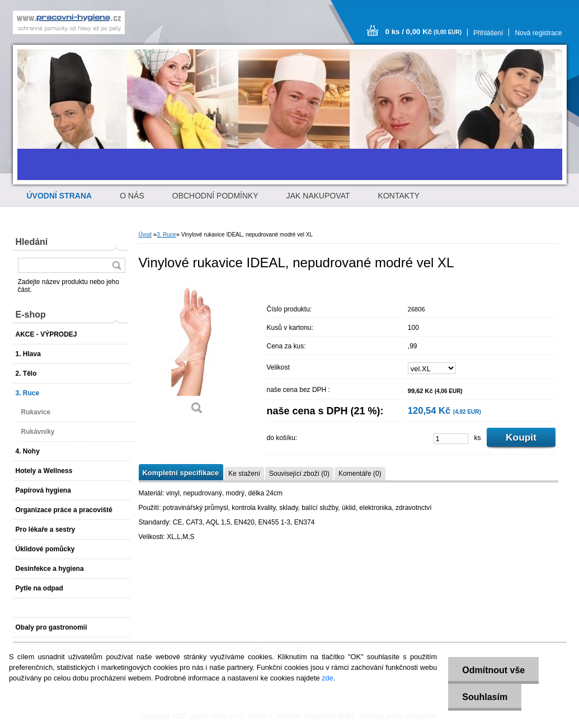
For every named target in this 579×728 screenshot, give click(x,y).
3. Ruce (166, 235)
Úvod (145, 235)
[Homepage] (60, 196)
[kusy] (451, 439)
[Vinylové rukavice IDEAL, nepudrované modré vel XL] (197, 352)
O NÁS (132, 196)
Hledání (32, 242)
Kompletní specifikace (181, 473)
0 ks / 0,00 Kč (424, 32)
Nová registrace (538, 33)
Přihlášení (488, 33)
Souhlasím (485, 697)
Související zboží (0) (299, 474)
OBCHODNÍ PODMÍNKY (215, 196)
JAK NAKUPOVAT (318, 196)
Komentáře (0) (360, 474)
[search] (116, 265)
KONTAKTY (399, 196)
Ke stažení (244, 474)
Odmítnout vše (493, 670)
